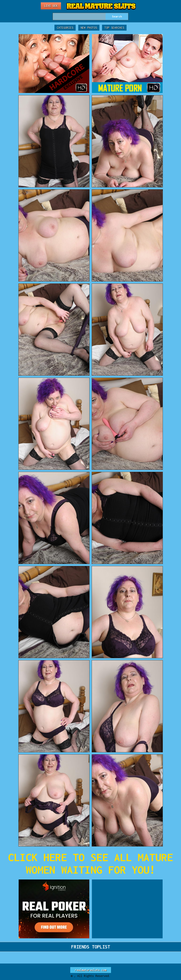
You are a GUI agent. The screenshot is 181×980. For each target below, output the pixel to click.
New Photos (89, 28)
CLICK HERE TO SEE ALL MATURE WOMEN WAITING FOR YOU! (90, 863)
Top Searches (114, 28)
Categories (65, 28)
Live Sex (51, 6)
